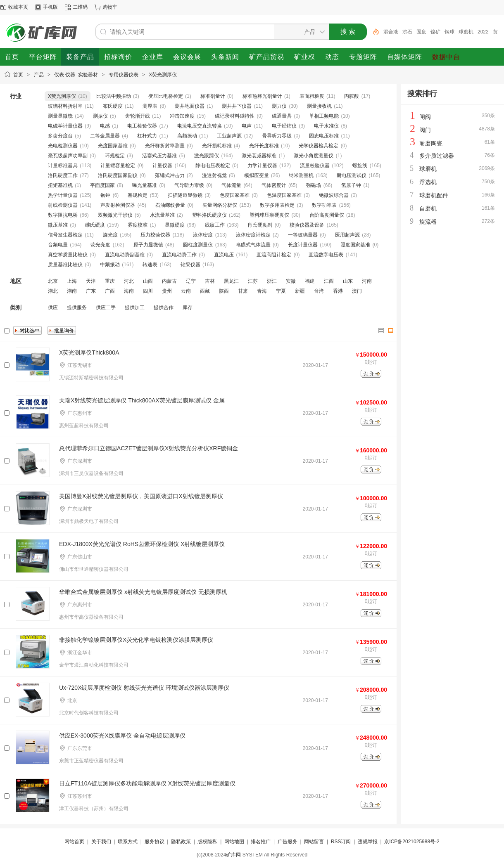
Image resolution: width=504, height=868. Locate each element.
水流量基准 (162, 215)
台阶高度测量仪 (327, 215)
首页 (18, 75)
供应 (53, 307)
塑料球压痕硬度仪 (269, 215)
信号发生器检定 (65, 235)
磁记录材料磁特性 (235, 116)
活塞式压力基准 (159, 156)
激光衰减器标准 (259, 156)
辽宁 (191, 281)
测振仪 (100, 116)
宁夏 (281, 291)
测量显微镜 (60, 116)
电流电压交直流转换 (200, 126)
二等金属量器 (105, 136)
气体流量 (231, 185)
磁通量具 (282, 116)
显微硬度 (175, 225)
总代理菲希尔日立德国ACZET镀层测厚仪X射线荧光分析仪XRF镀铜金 (149, 448)
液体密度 (203, 235)
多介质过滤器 (437, 156)
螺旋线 (360, 166)
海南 (129, 291)
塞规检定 (138, 195)
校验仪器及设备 (307, 225)
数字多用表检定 (277, 205)
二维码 (80, 7)
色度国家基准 (235, 195)
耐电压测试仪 (352, 175)
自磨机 (428, 208)
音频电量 (58, 245)
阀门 (425, 130)
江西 (329, 281)
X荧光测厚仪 (163, 75)
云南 (186, 291)
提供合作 (164, 307)
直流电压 (224, 255)
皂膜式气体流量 (253, 245)
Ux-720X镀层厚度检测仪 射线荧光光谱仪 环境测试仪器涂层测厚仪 (144, 688)
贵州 (167, 291)
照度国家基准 (355, 245)
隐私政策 (181, 842)
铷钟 (105, 195)
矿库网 (233, 855)
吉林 (210, 281)
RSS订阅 (341, 842)
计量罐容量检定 (118, 166)
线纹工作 (215, 225)
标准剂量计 (213, 96)
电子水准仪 (326, 126)
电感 (105, 126)
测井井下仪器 (237, 106)
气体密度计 (274, 185)
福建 (310, 281)
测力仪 (279, 106)
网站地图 (234, 842)
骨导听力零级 (277, 136)
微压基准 (58, 225)
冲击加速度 (182, 116)
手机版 (50, 7)
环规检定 (115, 156)
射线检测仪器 (63, 205)
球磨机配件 (434, 195)
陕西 (224, 291)
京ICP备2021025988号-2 (412, 842)
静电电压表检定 (213, 166)
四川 (148, 291)
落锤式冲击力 (170, 175)
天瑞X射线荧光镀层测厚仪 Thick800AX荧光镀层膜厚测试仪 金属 (142, 400)
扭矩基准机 (60, 185)
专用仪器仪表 (124, 75)
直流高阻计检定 (274, 255)
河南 (367, 281)
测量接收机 (319, 106)
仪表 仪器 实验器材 (76, 75)
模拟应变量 (257, 175)
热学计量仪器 (63, 195)
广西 (110, 291)
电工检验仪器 (142, 126)
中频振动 (110, 265)
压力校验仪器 (155, 235)
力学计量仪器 (262, 166)
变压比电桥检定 (166, 96)
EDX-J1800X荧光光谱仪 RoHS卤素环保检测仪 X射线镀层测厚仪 (142, 544)
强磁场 (314, 185)
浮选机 (428, 182)
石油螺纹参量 (170, 205)
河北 (129, 281)
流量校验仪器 (315, 166)
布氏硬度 (113, 106)
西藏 (205, 291)
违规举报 (368, 842)
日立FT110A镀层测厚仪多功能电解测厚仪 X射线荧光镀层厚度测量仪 (147, 783)
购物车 (110, 7)
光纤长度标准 (264, 146)
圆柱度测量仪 (198, 245)
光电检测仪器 (63, 146)
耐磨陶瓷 (431, 143)
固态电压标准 (324, 136)
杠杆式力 (147, 136)
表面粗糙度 (312, 96)
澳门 (357, 291)
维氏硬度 (95, 225)
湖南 (72, 291)
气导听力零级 (189, 185)
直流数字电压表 (326, 255)
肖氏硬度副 (260, 225)
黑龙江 (231, 281)
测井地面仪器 (190, 106)
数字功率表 (324, 205)
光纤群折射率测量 (165, 146)
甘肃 (243, 291)
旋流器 (428, 222)
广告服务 (288, 842)
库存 (188, 307)
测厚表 (150, 106)
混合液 (391, 32)
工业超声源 (229, 136)
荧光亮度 (100, 245)
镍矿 (435, 32)
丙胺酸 (352, 96)
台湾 (319, 291)
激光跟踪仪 (207, 156)
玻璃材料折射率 (65, 106)
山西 (148, 281)
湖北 (53, 291)
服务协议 (155, 842)
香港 (338, 291)
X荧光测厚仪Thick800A (89, 352)
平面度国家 (102, 185)
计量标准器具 (63, 166)
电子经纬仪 (284, 126)
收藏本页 (18, 7)
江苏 (253, 281)
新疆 (300, 291)
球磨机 (466, 32)
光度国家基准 (113, 146)
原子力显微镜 (148, 245)
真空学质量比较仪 (68, 255)
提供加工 (135, 307)
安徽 (291, 281)
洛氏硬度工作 (63, 175)
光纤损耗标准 (217, 146)
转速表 (150, 265)
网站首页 (74, 842)
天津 (91, 281)
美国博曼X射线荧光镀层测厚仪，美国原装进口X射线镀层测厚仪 (141, 496)
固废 (421, 32)
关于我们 (101, 842)
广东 (91, 291)
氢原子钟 (351, 185)
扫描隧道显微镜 (185, 195)
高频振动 (187, 136)
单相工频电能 (324, 116)
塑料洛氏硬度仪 (209, 215)
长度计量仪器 (303, 245)
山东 (348, 281)
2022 (483, 32)
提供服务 (77, 307)
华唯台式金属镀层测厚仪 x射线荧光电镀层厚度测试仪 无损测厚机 (143, 592)
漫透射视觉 (214, 175)
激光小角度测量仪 (314, 156)
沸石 (407, 32)
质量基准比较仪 (65, 265)
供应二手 (106, 307)
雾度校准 (138, 225)
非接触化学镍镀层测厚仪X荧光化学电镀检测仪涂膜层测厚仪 (136, 640)
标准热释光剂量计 (262, 96)
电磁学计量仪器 (65, 126)
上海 (72, 281)
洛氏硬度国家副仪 (118, 175)
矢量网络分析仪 (220, 205)
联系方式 (128, 842)
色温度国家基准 (284, 195)
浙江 (272, 281)
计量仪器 (162, 166)
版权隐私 (207, 842)
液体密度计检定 (253, 235)
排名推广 (261, 842)
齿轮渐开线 (138, 116)
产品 (39, 75)
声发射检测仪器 (118, 205)
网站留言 (314, 842)
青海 (262, 291)
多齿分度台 (60, 136)
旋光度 (110, 235)
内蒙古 (169, 281)
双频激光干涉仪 (115, 215)
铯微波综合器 (334, 195)
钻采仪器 (190, 265)
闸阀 (425, 117)
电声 (247, 126)
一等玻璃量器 (303, 235)
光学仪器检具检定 (319, 146)
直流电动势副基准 (125, 255)
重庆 (110, 281)
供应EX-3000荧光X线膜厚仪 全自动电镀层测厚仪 (122, 736)
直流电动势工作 (179, 255)
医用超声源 (347, 235)
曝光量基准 (145, 185)
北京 (53, 281)
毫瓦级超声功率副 (68, 156)
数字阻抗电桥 (63, 215)
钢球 (449, 32)
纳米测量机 (301, 175)
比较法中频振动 (114, 96)
